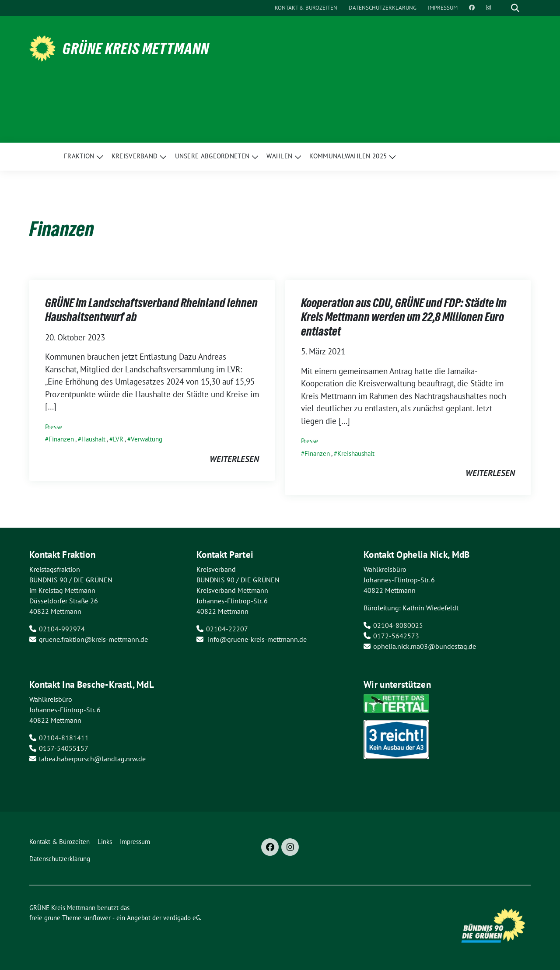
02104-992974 (62, 629)
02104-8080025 (398, 625)
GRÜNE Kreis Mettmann (136, 49)
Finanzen (61, 439)
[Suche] (503, 8)
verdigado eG (182, 918)
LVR (118, 439)
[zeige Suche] (515, 8)
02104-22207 (227, 629)
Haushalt (93, 439)
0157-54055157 (64, 748)
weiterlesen (234, 459)
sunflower (97, 918)
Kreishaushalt (356, 453)
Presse (54, 427)
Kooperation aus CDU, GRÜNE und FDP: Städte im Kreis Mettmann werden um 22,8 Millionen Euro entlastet (404, 317)
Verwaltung (147, 439)
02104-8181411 (64, 738)
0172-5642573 (396, 636)
